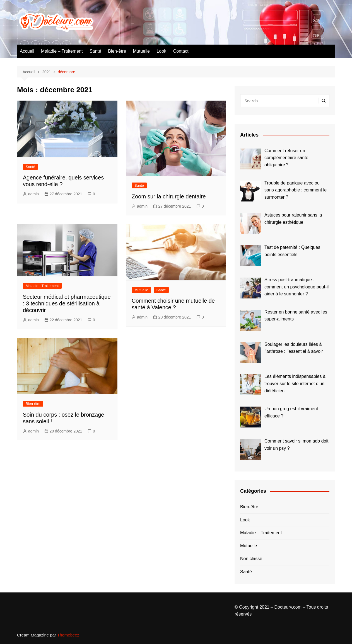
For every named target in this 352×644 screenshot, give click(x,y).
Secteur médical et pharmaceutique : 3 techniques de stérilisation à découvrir (67, 303)
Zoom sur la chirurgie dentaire (169, 196)
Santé (95, 51)
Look (161, 51)
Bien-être (117, 51)
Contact (181, 51)
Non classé (251, 559)
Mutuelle (141, 51)
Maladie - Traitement (42, 286)
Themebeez (68, 635)
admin (33, 194)
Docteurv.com (288, 607)
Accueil (27, 51)
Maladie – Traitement (62, 51)
